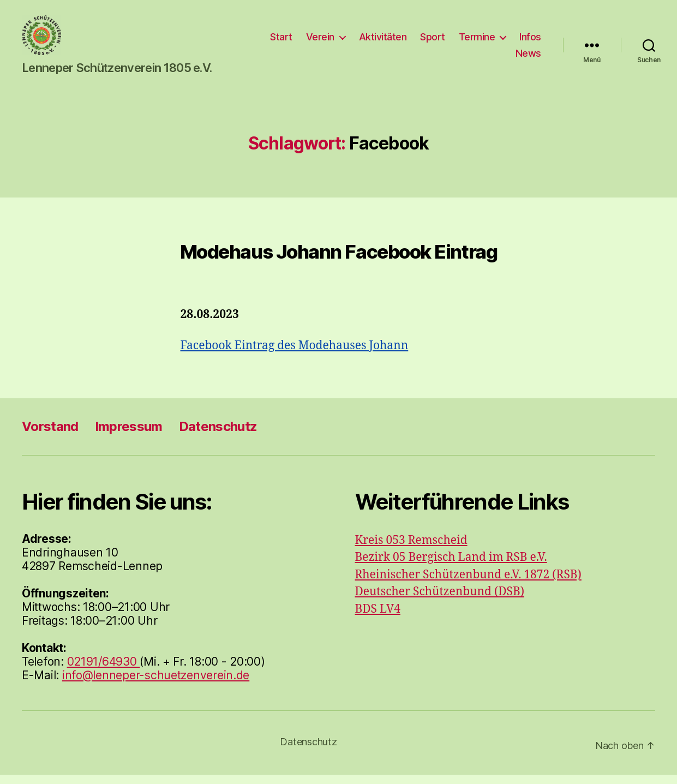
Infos (491, 58)
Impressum (129, 436)
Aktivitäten (418, 41)
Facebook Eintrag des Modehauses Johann (295, 355)
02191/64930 (104, 671)
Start (317, 41)
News (528, 58)
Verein (355, 41)
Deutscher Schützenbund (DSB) (440, 601)
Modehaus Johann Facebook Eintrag (338, 260)
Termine (512, 41)
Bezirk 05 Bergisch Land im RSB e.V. (451, 567)
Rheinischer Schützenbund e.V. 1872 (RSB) (468, 584)
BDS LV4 (378, 618)
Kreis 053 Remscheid (411, 550)
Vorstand (50, 436)
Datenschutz (218, 436)
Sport (468, 41)
